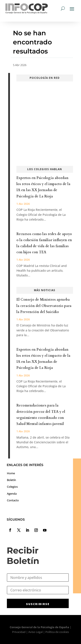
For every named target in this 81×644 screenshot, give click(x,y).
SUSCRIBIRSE (38, 604)
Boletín (11, 480)
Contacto (13, 500)
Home (11, 473)
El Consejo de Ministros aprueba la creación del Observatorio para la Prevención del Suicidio (44, 306)
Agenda (12, 494)
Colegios (12, 487)
